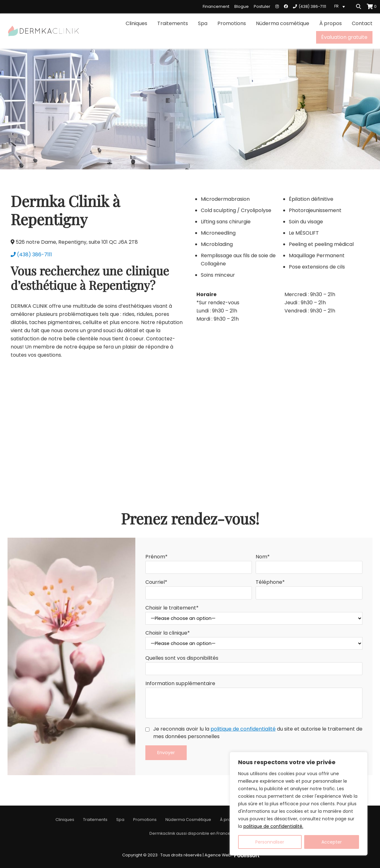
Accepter (332, 842)
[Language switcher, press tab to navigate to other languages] (341, 6)
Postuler (262, 6)
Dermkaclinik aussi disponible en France (190, 833)
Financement (216, 6)
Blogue (242, 6)
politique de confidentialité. (273, 826)
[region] (299, 804)
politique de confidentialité (243, 729)
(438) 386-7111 (31, 255)
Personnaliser (270, 842)
